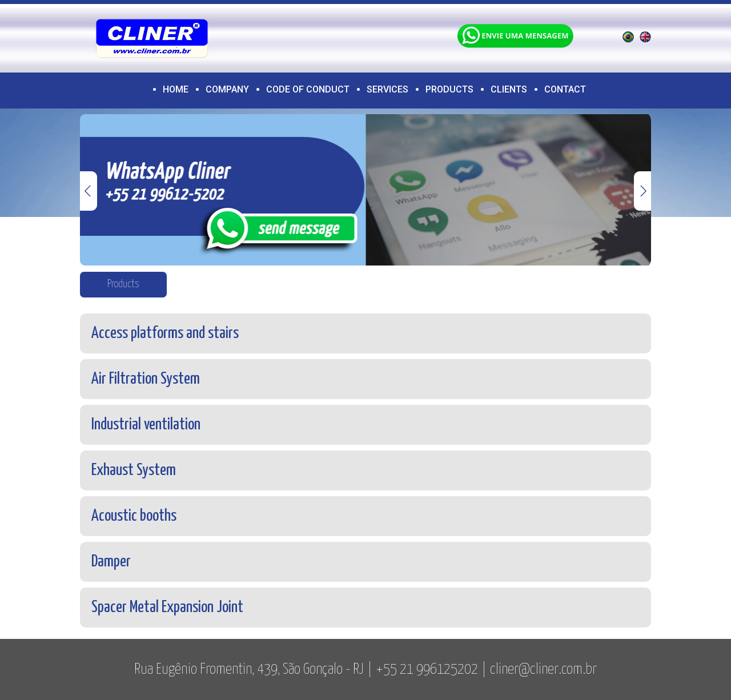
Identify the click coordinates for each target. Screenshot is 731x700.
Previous (89, 191)
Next (642, 191)
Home (176, 89)
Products (449, 89)
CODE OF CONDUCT (308, 89)
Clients (509, 89)
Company (227, 89)
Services (387, 89)
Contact (565, 89)
